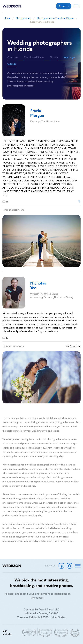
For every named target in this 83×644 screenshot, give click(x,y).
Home (7, 18)
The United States (34, 57)
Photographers (24, 18)
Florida (54, 57)
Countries (13, 57)
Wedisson (12, 6)
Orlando (12, 64)
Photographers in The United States (55, 18)
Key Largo (69, 57)
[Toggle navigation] (76, 6)
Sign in (63, 6)
